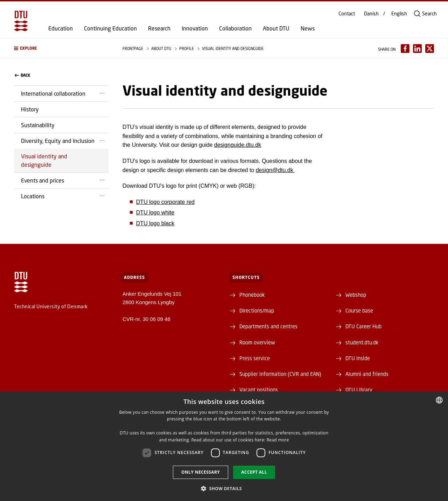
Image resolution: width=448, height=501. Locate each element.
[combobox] (439, 400)
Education (61, 28)
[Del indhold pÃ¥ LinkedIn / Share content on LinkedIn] (417, 49)
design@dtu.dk (275, 170)
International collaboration (53, 93)
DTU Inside (358, 358)
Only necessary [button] (201, 472)
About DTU (276, 28)
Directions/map (257, 310)
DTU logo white (155, 212)
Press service (255, 358)
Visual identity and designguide (44, 160)
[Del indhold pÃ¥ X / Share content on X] (430, 49)
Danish (371, 14)
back (22, 75)
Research (159, 28)
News (308, 28)
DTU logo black (155, 223)
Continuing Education (110, 28)
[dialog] (224, 446)
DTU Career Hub (363, 326)
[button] (61, 49)
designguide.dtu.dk (238, 145)
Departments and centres (268, 326)
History (30, 109)
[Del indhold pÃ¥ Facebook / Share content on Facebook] (405, 49)
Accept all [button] (254, 472)
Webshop (356, 295)
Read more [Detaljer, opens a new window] (278, 440)
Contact (347, 14)
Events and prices (43, 180)
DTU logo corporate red (165, 202)
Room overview (257, 342)
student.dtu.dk (362, 342)
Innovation (195, 28)
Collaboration (235, 28)
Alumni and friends (367, 374)
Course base (359, 310)
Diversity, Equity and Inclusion (58, 141)
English (399, 14)
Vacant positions (259, 390)
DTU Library (359, 390)
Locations (33, 196)
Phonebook (252, 295)
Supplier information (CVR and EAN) (280, 374)
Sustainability (38, 125)
